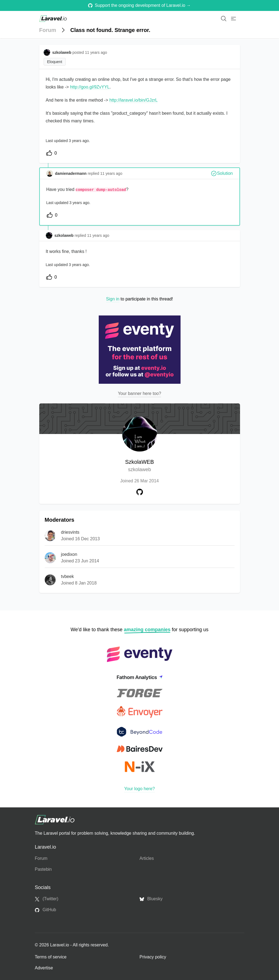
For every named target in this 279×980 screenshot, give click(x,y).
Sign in (113, 299)
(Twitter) (47, 899)
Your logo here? (139, 789)
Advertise (44, 968)
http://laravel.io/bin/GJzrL (133, 100)
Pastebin (43, 869)
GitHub (46, 910)
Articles (147, 858)
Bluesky (151, 899)
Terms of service (51, 957)
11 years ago (111, 173)
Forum (48, 30)
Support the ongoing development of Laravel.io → (139, 5)
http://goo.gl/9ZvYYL (90, 87)
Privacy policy (153, 957)
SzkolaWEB (140, 466)
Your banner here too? (139, 393)
